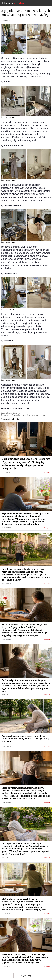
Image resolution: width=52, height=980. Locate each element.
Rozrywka (47, 472)
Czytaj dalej (26, 975)
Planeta (13, 3)
